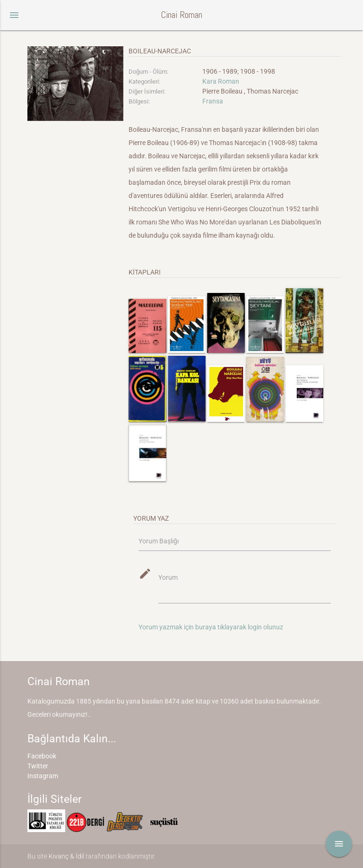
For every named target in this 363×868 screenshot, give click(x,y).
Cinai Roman (181, 15)
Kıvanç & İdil (66, 856)
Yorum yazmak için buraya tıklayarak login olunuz (211, 627)
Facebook (42, 756)
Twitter (38, 766)
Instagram (43, 776)
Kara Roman (221, 81)
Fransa (213, 101)
